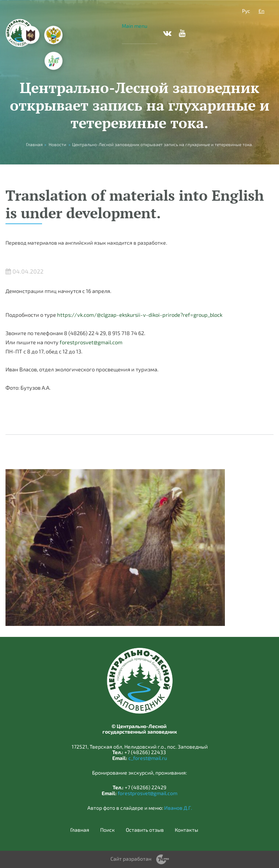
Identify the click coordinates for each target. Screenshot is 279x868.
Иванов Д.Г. (178, 808)
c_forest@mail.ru (148, 758)
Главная (80, 830)
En (261, 11)
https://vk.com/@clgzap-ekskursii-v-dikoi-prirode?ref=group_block (140, 315)
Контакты (186, 830)
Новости (57, 144)
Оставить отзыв (145, 830)
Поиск (108, 830)
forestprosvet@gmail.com (91, 342)
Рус (246, 11)
